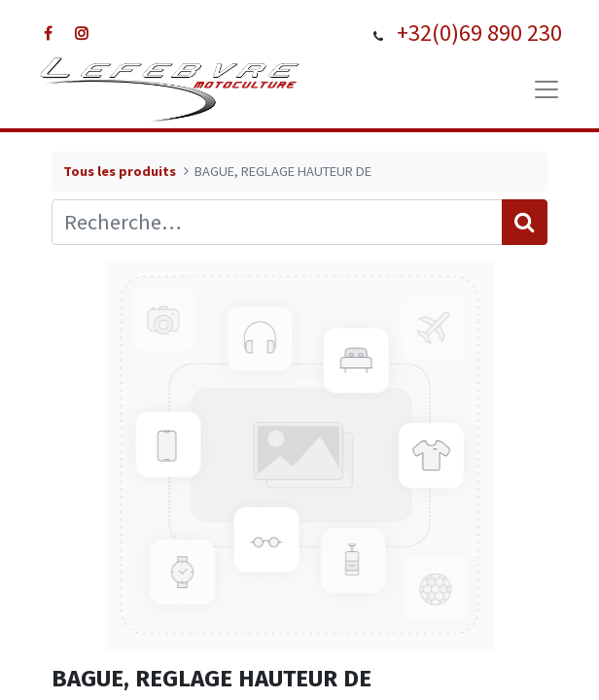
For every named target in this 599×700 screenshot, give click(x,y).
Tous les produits (120, 171)
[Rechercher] (525, 222)
